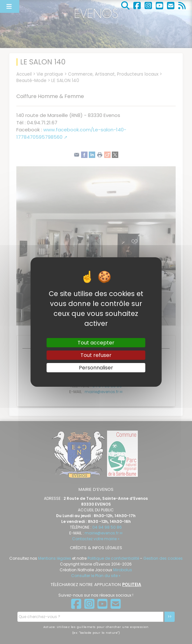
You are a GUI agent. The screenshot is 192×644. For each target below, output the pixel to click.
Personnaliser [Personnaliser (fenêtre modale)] (96, 368)
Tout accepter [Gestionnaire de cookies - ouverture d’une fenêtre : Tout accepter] (96, 342)
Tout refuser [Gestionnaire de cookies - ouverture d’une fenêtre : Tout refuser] (96, 355)
